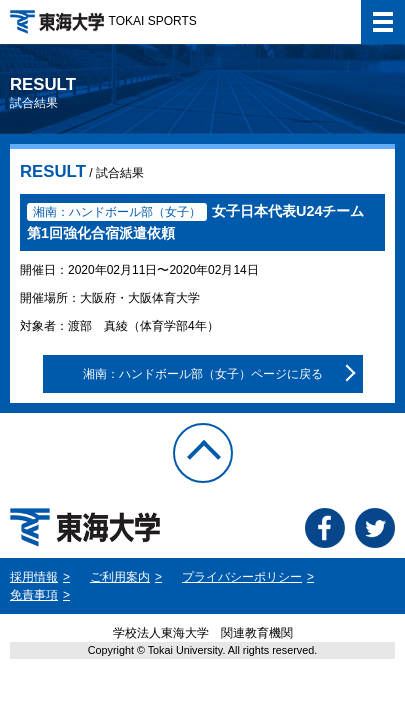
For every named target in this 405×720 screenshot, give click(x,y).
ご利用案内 (120, 577)
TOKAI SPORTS (103, 21)
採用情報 (34, 577)
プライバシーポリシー (242, 577)
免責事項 (34, 595)
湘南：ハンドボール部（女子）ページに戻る (203, 374)
